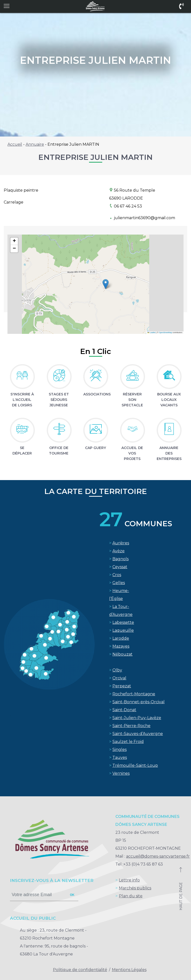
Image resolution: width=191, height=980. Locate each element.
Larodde (121, 638)
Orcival (119, 678)
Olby (117, 670)
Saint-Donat (124, 710)
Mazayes (121, 646)
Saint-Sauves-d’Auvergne (138, 734)
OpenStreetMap (166, 332)
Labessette (123, 622)
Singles (119, 750)
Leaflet (151, 332)
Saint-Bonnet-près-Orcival (139, 702)
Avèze (119, 551)
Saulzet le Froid (128, 742)
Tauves (120, 757)
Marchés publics (135, 888)
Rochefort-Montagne (134, 694)
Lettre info (129, 880)
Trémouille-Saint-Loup (135, 765)
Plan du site (131, 896)
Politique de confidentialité (80, 970)
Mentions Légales (129, 970)
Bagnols (120, 559)
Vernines (121, 773)
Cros (117, 575)
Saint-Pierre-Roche (131, 726)
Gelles (119, 583)
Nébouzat (122, 654)
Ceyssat (120, 567)
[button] (106, 284)
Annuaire (35, 144)
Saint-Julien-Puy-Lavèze (137, 718)
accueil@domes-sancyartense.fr (158, 856)
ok (72, 895)
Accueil (15, 144)
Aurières (121, 543)
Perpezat (122, 686)
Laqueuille (123, 630)
